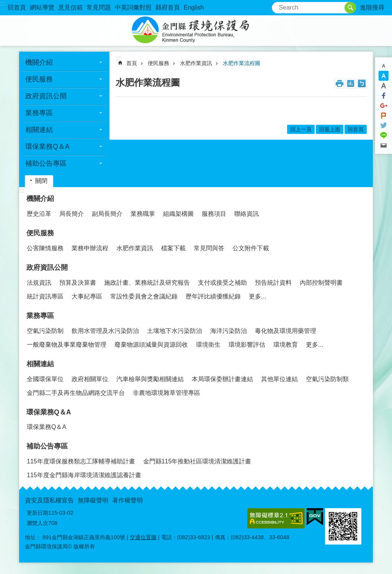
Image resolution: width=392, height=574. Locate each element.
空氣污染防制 (45, 331)
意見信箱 (70, 7)
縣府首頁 (168, 7)
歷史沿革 (39, 214)
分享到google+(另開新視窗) (384, 106)
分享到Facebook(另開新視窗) (384, 96)
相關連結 (39, 130)
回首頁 (17, 7)
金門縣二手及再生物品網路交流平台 (76, 393)
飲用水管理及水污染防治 (105, 331)
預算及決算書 (78, 283)
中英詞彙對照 (133, 7)
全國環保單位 (45, 379)
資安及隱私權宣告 (49, 500)
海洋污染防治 (229, 331)
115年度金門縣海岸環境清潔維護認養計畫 (84, 475)
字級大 (384, 86)
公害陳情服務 (45, 248)
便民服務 (39, 79)
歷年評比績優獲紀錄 (213, 296)
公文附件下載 (251, 248)
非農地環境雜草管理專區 (167, 393)
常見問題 (99, 7)
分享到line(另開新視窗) (384, 135)
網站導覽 (42, 7)
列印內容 (340, 83)
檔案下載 (173, 248)
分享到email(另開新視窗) (384, 145)
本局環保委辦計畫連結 (222, 379)
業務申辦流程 (90, 248)
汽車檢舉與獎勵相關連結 (150, 379)
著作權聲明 (127, 500)
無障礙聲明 (93, 500)
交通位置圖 (143, 537)
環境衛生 (208, 345)
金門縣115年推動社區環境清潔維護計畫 (197, 461)
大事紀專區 (87, 296)
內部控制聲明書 (321, 283)
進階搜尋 (372, 7)
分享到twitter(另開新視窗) (384, 126)
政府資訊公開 (46, 96)
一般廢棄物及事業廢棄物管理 (67, 345)
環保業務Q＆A (47, 147)
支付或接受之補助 (222, 283)
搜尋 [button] (350, 8)
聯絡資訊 (247, 214)
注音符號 (362, 83)
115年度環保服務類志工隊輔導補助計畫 (81, 461)
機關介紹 (39, 62)
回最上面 (330, 129)
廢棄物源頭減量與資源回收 (151, 345)
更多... (257, 296)
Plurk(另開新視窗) (384, 116)
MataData (351, 83)
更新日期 (38, 513)
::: (2, 3)
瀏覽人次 (38, 523)
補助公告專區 (46, 163)
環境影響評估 (247, 345)
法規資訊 (39, 283)
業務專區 (39, 113)
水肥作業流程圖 (242, 63)
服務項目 (214, 214)
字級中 (384, 76)
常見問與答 (209, 248)
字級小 (384, 66)
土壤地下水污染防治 (175, 331)
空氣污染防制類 (327, 379)
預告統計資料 (273, 283)
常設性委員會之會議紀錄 (144, 296)
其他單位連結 (279, 379)
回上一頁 (301, 129)
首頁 (132, 63)
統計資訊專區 (45, 296)
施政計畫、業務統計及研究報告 (147, 283)
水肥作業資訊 (196, 63)
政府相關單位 (90, 379)
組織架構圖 (178, 214)
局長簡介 (72, 214)
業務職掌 (143, 214)
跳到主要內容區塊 (4, 4)
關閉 (41, 181)
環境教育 (286, 345)
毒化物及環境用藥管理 (286, 331)
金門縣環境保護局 (196, 31)
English (194, 7)
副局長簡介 (107, 214)
